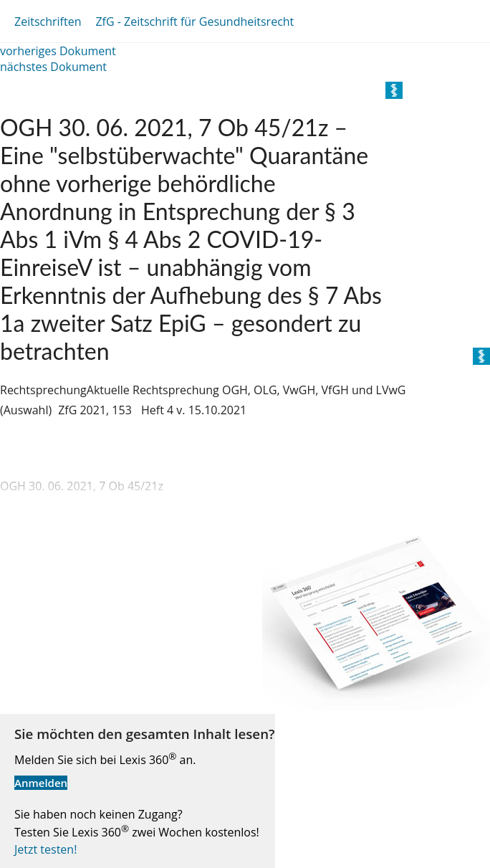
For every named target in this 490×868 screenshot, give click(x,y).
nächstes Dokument (53, 67)
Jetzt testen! (45, 849)
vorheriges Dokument (58, 51)
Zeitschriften (48, 22)
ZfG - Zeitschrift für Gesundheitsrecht (194, 22)
